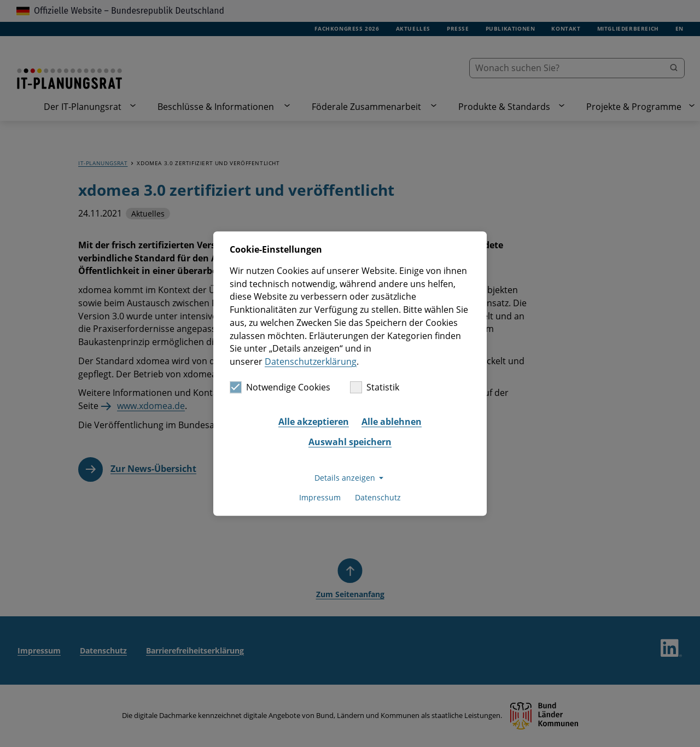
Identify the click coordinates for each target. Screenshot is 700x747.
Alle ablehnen (392, 422)
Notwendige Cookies (280, 387)
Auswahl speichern (350, 442)
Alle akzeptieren (314, 422)
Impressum (320, 498)
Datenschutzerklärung (311, 361)
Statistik (375, 387)
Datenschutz (378, 498)
